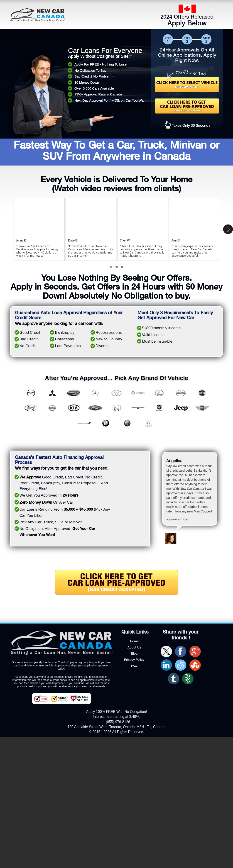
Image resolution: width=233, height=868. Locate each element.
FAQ (134, 666)
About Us (134, 648)
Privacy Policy (134, 660)
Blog (134, 654)
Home (134, 642)
